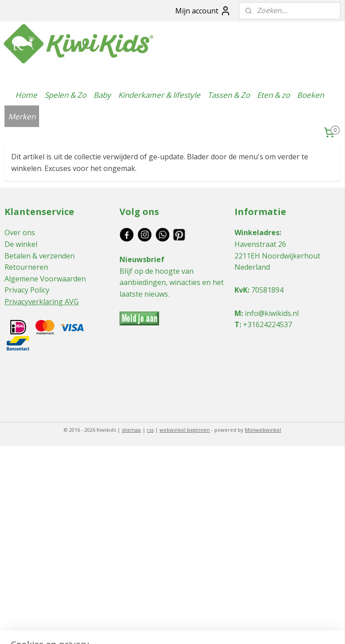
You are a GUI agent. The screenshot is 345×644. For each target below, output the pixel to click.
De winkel (21, 244)
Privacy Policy (27, 290)
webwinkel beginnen (185, 430)
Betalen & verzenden (40, 256)
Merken (22, 116)
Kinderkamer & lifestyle (159, 95)
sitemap (131, 430)
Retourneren (26, 267)
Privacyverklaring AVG (42, 302)
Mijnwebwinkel (263, 430)
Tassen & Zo (229, 95)
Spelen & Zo (65, 95)
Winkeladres (257, 232)
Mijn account (203, 11)
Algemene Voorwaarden (45, 279)
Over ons (20, 232)
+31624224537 (268, 324)
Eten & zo (273, 95)
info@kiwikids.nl (272, 313)
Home (26, 95)
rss (150, 430)
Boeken (310, 95)
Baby (102, 95)
